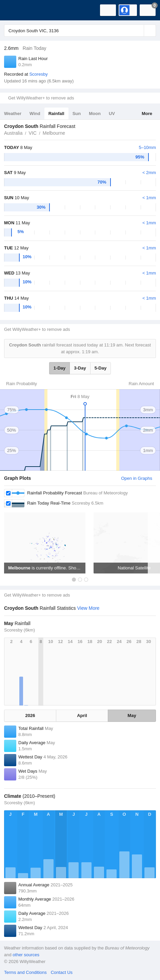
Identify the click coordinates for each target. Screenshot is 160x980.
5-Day (101, 368)
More (147, 114)
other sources (26, 955)
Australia (13, 133)
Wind (35, 114)
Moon (95, 114)
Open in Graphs (137, 478)
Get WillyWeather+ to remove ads (41, 98)
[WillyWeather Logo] (15, 10)
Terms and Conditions (25, 972)
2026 (30, 715)
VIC (32, 133)
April (82, 715)
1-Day (59, 368)
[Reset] (138, 31)
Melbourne (54, 133)
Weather (13, 114)
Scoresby (38, 74)
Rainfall (56, 114)
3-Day (80, 368)
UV (112, 114)
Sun (77, 114)
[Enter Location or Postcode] (80, 31)
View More (88, 608)
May (132, 715)
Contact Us (62, 972)
